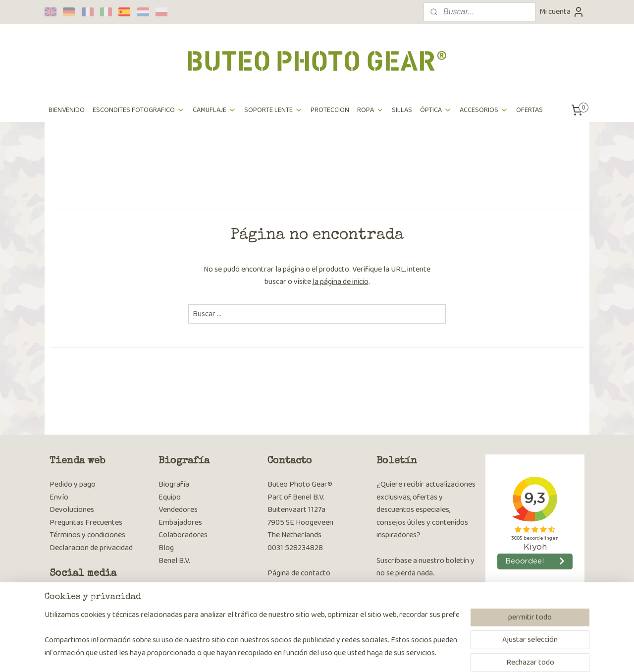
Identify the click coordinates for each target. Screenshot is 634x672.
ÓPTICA (436, 110)
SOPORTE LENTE (273, 110)
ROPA (370, 110)
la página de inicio (341, 282)
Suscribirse (402, 600)
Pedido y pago (73, 484)
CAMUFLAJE (214, 110)
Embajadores (180, 523)
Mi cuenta (562, 12)
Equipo (170, 497)
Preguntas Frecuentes (86, 523)
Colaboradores (183, 535)
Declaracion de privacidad (91, 548)
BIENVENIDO (67, 110)
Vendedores (178, 510)
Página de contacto (299, 573)
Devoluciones (72, 510)
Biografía (174, 484)
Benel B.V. (174, 561)
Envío (59, 497)
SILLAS (402, 110)
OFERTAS (529, 110)
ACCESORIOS (484, 110)
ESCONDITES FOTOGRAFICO (139, 110)
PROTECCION (330, 110)
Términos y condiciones (87, 535)
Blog (166, 548)
